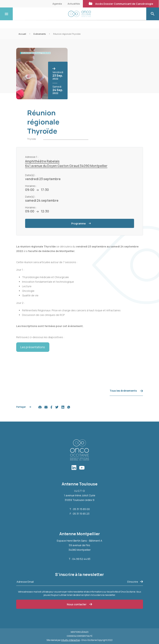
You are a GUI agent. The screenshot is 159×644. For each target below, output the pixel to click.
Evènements (40, 34)
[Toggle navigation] (6, 14)
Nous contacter (79, 604)
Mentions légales (79, 632)
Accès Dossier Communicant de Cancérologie (121, 4)
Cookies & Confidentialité (80, 636)
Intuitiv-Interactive (70, 640)
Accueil (22, 34)
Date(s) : (31, 175)
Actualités (74, 4)
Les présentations (33, 347)
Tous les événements (126, 391)
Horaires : (31, 186)
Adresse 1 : (32, 157)
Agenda (57, 4)
